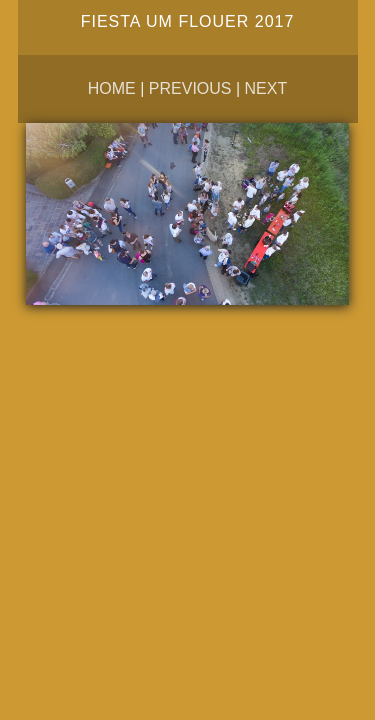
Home (112, 88)
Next (266, 88)
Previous (190, 88)
